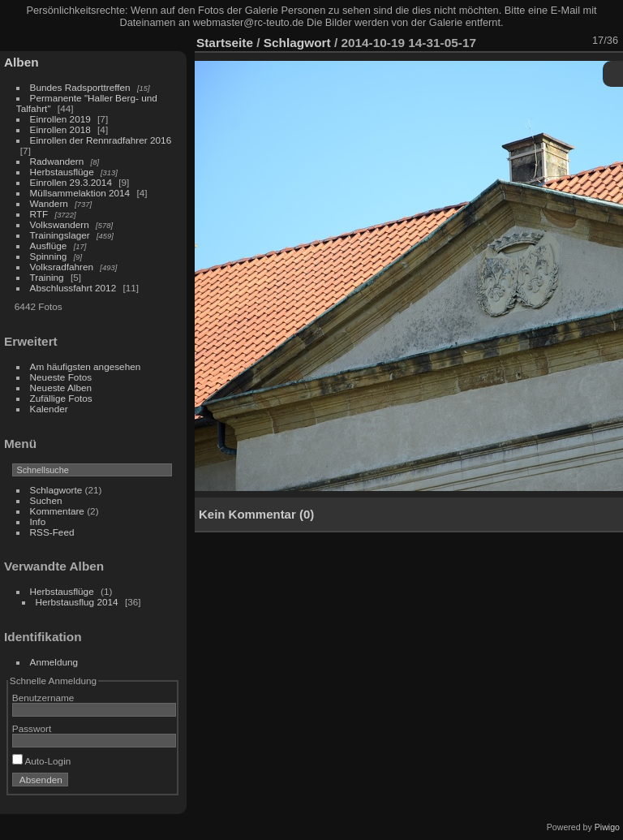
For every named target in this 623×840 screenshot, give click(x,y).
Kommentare (57, 511)
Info (38, 521)
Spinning (49, 256)
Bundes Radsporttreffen (80, 87)
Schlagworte (56, 490)
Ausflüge (49, 246)
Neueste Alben (61, 388)
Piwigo (607, 827)
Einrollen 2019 (60, 119)
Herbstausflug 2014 (77, 602)
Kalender (49, 409)
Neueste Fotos (61, 377)
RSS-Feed (52, 532)
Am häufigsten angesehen (86, 366)
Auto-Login (42, 761)
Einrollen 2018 (60, 129)
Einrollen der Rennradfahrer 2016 (101, 140)
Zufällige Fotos (61, 398)
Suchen (46, 500)
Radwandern (57, 161)
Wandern (49, 203)
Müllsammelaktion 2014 (80, 193)
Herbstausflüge (62, 172)
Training (47, 277)
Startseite (225, 43)
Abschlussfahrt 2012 (73, 288)
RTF (39, 214)
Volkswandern (60, 224)
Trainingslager (60, 235)
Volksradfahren (62, 267)
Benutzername (43, 698)
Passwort (32, 728)
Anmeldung (54, 662)
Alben (21, 62)
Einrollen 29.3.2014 (71, 182)
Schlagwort (297, 43)
